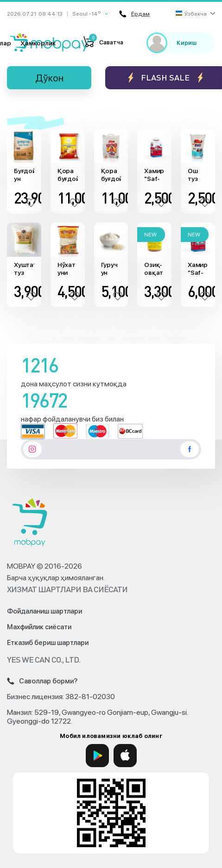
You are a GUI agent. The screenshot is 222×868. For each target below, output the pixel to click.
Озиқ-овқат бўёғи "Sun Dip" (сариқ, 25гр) (154, 269)
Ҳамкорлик (38, 43)
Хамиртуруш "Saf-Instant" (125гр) (154, 175)
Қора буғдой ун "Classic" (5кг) (111, 175)
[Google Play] (97, 756)
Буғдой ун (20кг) (24, 175)
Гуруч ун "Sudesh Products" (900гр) (111, 269)
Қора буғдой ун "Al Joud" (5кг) (68, 175)
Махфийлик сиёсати (39, 627)
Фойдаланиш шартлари (44, 611)
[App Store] (125, 756)
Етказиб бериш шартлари (48, 643)
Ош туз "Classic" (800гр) (198, 175)
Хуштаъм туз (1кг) (24, 269)
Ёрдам (134, 14)
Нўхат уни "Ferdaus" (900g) (68, 269)
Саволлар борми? (42, 681)
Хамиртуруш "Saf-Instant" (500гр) (198, 269)
